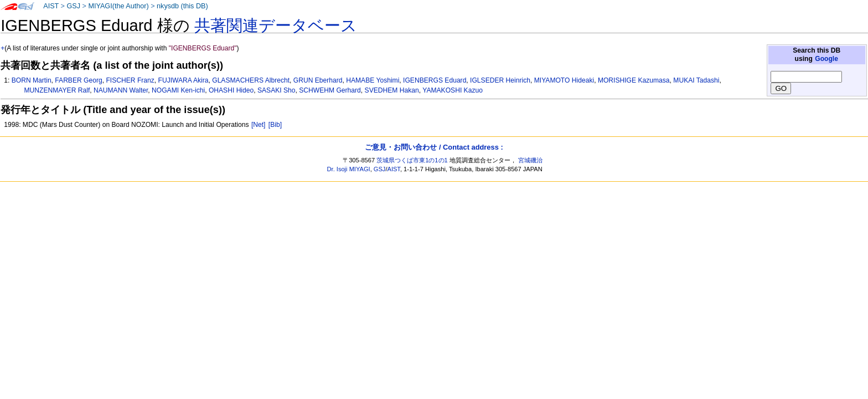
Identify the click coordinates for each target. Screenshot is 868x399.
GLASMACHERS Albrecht (251, 80)
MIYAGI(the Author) (118, 6)
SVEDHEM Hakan (392, 90)
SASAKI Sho (277, 90)
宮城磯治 (530, 160)
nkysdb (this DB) (182, 6)
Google (826, 59)
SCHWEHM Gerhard (330, 90)
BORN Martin (32, 80)
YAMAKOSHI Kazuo (453, 90)
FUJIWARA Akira (184, 80)
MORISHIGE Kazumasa (634, 80)
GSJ (73, 6)
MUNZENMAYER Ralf (57, 90)
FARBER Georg (78, 80)
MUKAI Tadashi (696, 80)
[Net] (259, 125)
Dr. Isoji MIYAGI (349, 169)
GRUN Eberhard (318, 80)
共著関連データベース (276, 25)
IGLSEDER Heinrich (500, 80)
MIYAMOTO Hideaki (564, 80)
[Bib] (275, 125)
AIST (51, 6)
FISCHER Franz (130, 80)
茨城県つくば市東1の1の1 (412, 160)
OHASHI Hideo (231, 90)
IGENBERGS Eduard (435, 80)
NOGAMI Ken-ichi (178, 90)
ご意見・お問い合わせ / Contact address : (434, 147)
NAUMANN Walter (121, 90)
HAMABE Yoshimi (373, 80)
